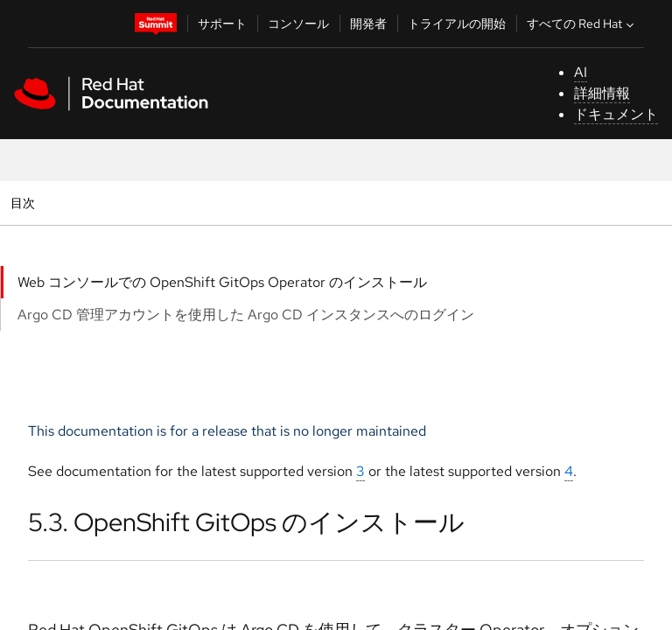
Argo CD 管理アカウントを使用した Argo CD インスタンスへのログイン (246, 315)
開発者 (368, 24)
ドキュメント (616, 114)
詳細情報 (602, 93)
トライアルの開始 (457, 24)
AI (581, 72)
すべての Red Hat (582, 24)
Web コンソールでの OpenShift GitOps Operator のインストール (222, 282)
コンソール (298, 24)
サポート (222, 24)
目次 (25, 203)
